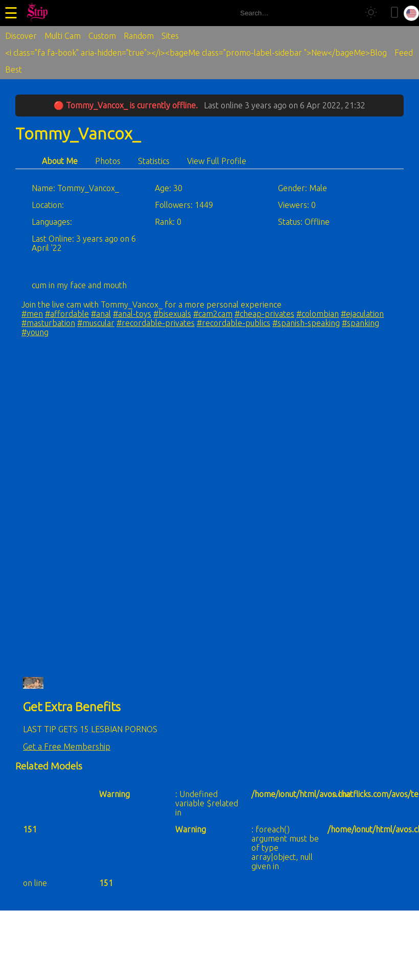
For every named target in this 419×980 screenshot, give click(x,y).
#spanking (360, 323)
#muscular (96, 323)
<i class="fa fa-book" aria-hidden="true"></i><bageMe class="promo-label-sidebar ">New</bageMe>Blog (196, 53)
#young (35, 332)
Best (14, 69)
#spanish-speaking (306, 323)
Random (139, 36)
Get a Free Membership (67, 746)
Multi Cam (63, 36)
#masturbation (48, 323)
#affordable (67, 314)
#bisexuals (172, 314)
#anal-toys (132, 314)
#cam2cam (213, 314)
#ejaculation (362, 314)
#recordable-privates (156, 323)
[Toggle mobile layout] (394, 13)
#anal (101, 314)
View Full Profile (217, 161)
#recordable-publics (234, 323)
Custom (102, 36)
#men (32, 314)
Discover (21, 36)
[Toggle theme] (371, 13)
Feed (404, 53)
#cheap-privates (264, 314)
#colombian (318, 314)
